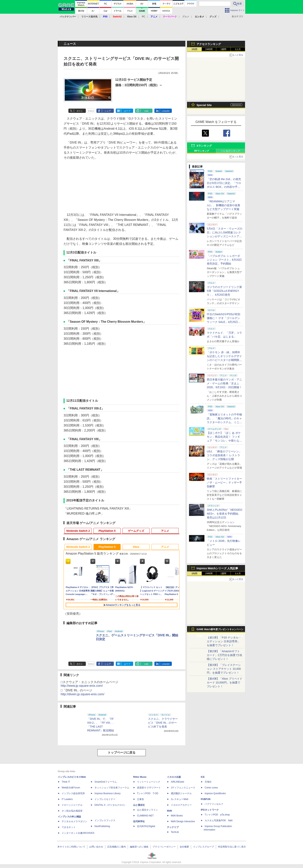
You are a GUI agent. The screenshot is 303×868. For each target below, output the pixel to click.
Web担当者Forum (71, 788)
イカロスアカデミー (181, 805)
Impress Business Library (108, 793)
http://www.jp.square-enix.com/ (82, 686)
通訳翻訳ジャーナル (181, 793)
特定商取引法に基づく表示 (232, 847)
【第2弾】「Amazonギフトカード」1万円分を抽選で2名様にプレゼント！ (225, 655)
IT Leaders (67, 799)
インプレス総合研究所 (73, 793)
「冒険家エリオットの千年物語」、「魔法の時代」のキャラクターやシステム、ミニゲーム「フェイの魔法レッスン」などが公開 (224, 422)
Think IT (66, 782)
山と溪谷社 (139, 805)
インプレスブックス (105, 820)
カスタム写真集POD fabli (219, 820)
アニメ (165, 531)
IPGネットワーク (210, 810)
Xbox (136, 547)
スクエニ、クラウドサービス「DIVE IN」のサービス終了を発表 (163, 723)
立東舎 (140, 799)
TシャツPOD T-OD (148, 793)
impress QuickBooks (215, 793)
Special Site (204, 105)
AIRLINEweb (177, 782)
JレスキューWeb (180, 799)
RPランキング (202, 151)
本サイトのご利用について (71, 847)
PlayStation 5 (107, 531)
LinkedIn (166, 111)
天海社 (208, 782)
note (146, 111)
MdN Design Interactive (183, 821)
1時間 (194, 49)
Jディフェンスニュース (183, 788)
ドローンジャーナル (72, 805)
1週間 (223, 49)
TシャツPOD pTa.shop (217, 815)
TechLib (175, 832)
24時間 (209, 49)
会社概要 (184, 847)
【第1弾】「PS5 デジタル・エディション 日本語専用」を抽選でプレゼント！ (224, 641)
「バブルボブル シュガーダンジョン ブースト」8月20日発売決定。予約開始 (224, 260)
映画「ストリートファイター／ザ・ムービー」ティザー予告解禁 (224, 483)
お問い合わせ (96, 847)
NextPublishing (102, 826)
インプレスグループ (203, 847)
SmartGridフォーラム (106, 782)
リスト (91, 111)
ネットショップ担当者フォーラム (112, 788)
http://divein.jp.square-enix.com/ (83, 694)
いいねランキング (231, 151)
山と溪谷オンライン (147, 810)
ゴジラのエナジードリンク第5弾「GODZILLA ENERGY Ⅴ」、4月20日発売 (224, 291)
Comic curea (211, 788)
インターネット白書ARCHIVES (78, 833)
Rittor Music (140, 777)
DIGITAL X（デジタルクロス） (110, 805)
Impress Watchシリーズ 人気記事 (217, 568)
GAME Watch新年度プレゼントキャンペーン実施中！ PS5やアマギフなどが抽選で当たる (220, 630)
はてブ (127, 111)
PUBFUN (206, 799)
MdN (169, 811)
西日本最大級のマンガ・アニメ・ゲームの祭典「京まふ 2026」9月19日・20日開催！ (224, 383)
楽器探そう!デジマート (149, 788)
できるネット (69, 827)
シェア (108, 111)
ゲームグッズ (136, 531)
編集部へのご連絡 (139, 847)
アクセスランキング (209, 44)
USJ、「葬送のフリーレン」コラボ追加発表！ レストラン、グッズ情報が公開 (224, 455)
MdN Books (177, 816)
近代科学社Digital (146, 826)
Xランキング (204, 146)
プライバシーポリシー (164, 847)
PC (143, 17)
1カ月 (238, 49)
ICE (203, 777)
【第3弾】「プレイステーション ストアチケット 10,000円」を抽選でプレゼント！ (224, 669)
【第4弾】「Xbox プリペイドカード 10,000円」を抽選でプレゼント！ (225, 682)
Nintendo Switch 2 (78, 531)
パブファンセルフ (214, 804)
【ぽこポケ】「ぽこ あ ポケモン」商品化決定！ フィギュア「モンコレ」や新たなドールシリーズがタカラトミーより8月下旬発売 (224, 441)
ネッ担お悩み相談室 (72, 811)
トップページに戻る (122, 753)
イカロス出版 (174, 777)
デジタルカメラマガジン (74, 821)
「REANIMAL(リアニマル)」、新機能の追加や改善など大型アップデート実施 (223, 205)
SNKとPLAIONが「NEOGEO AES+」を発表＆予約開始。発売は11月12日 (225, 514)
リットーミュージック (149, 782)
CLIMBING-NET (145, 816)
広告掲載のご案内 (117, 847)
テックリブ (173, 827)
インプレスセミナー (105, 799)
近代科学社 (139, 821)
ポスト (80, 111)
